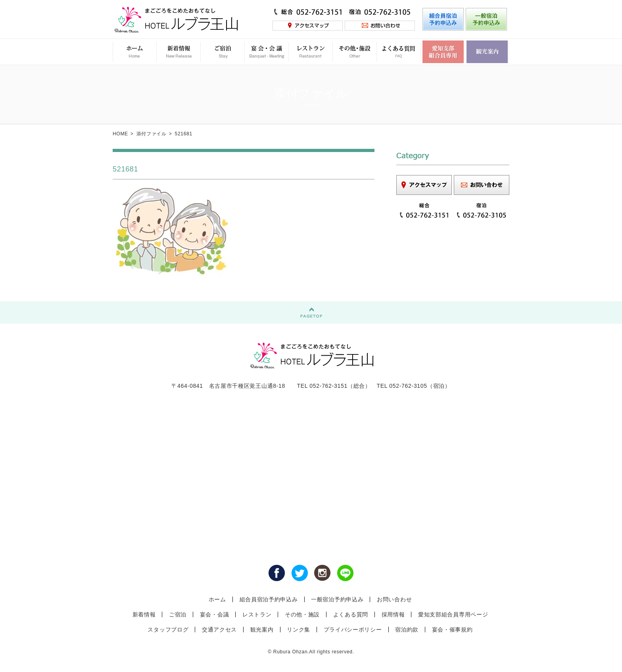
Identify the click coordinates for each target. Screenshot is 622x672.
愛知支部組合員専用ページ (453, 614)
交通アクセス (219, 630)
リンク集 (299, 630)
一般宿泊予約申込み (337, 599)
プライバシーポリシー (353, 630)
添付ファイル (152, 134)
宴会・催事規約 (452, 630)
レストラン (257, 614)
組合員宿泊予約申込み (269, 599)
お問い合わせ (394, 599)
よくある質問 (351, 614)
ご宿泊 (178, 614)
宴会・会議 (215, 614)
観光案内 (262, 630)
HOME (120, 134)
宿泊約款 (407, 630)
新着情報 (144, 614)
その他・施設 (302, 614)
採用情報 (393, 614)
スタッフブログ (168, 630)
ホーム (217, 599)
